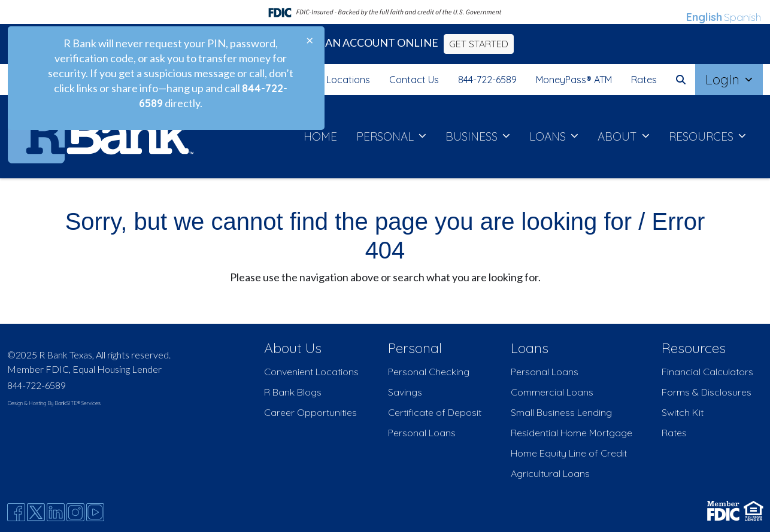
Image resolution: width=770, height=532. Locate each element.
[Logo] (100, 137)
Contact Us (414, 80)
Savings (405, 392)
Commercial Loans (552, 392)
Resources (694, 348)
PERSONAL (386, 136)
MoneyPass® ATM (574, 80)
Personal (415, 348)
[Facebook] (16, 512)
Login (724, 79)
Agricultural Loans (550, 473)
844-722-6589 (487, 80)
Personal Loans (422, 433)
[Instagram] (75, 512)
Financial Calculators (707, 372)
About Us (293, 348)
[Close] (301, 41)
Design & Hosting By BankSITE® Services (54, 403)
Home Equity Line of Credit (569, 453)
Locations (348, 80)
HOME (320, 136)
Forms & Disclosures (707, 392)
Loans (530, 348)
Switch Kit (683, 412)
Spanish (742, 17)
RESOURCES (703, 136)
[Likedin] (56, 512)
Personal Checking (429, 372)
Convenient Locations (311, 372)
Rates (644, 80)
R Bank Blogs (293, 392)
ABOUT (619, 136)
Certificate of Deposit (435, 412)
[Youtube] (95, 512)
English (704, 17)
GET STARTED (479, 44)
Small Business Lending (561, 412)
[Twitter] (36, 512)
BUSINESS (473, 136)
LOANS (549, 136)
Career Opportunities (310, 412)
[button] (681, 80)
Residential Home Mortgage (572, 433)
